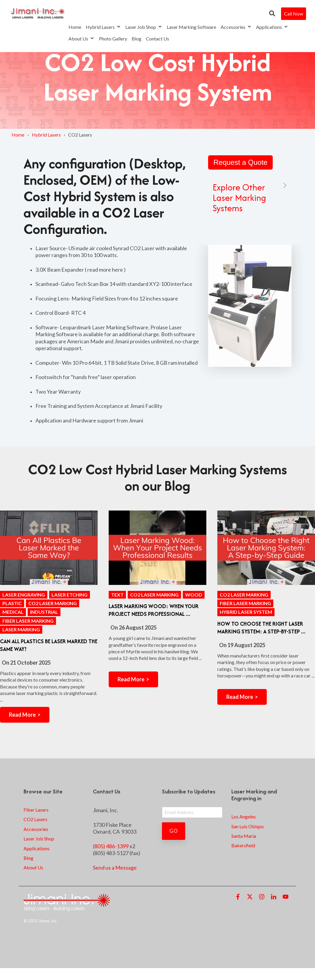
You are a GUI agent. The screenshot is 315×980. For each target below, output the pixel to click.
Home (75, 27)
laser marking (21, 629)
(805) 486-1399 (111, 846)
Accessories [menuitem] (36, 829)
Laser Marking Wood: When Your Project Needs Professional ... (154, 610)
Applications (272, 27)
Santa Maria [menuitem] (244, 836)
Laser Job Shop (144, 27)
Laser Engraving (24, 595)
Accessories (236, 27)
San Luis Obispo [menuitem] (248, 826)
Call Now (294, 14)
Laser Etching (70, 595)
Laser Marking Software (191, 27)
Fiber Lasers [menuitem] (36, 810)
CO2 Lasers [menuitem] (35, 819)
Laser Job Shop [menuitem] (39, 839)
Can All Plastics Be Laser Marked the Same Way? (49, 645)
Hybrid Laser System (246, 612)
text (117, 595)
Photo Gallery (113, 39)
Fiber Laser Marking (28, 621)
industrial (44, 612)
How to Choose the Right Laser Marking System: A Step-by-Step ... (261, 628)
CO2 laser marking (53, 603)
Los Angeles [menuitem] (244, 817)
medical (13, 612)
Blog (137, 39)
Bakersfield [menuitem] (243, 845)
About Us (81, 39)
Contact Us (157, 39)
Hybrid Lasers (103, 27)
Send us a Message (115, 868)
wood (194, 595)
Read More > (25, 715)
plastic (12, 603)
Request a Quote (240, 162)
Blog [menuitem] (28, 858)
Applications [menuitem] (36, 848)
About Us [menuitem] (33, 867)
